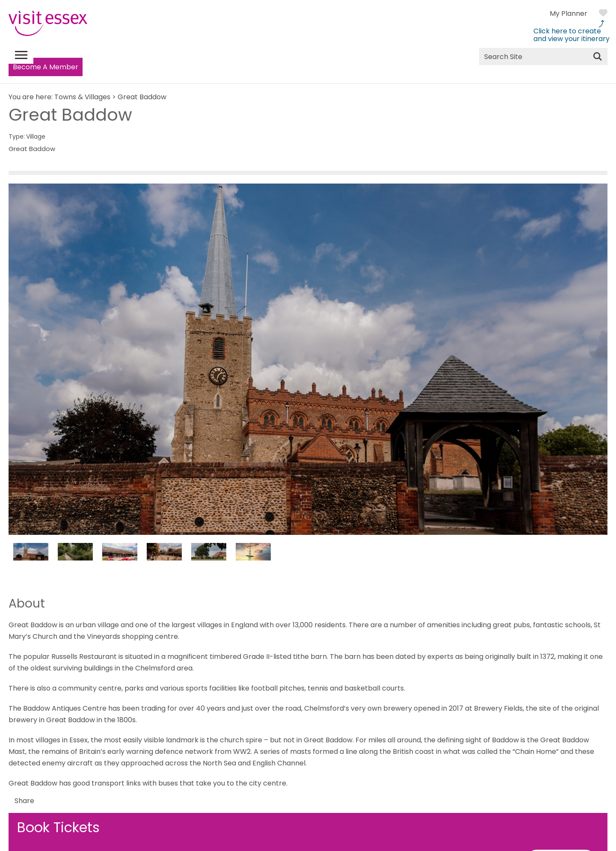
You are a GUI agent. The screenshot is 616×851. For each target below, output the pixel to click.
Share (24, 801)
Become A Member (46, 67)
